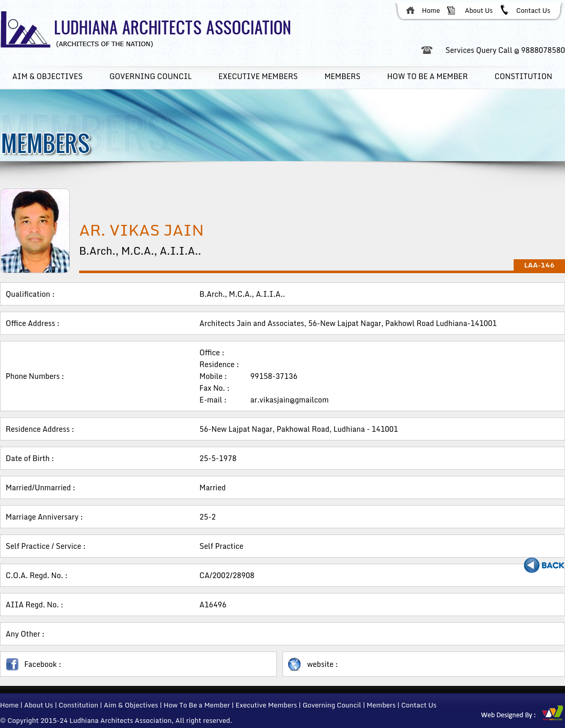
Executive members (258, 76)
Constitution (523, 76)
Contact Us (533, 10)
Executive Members (266, 705)
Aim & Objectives (48, 76)
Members (343, 76)
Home (431, 10)
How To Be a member (428, 76)
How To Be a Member (196, 705)
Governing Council (150, 76)
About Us (479, 10)
